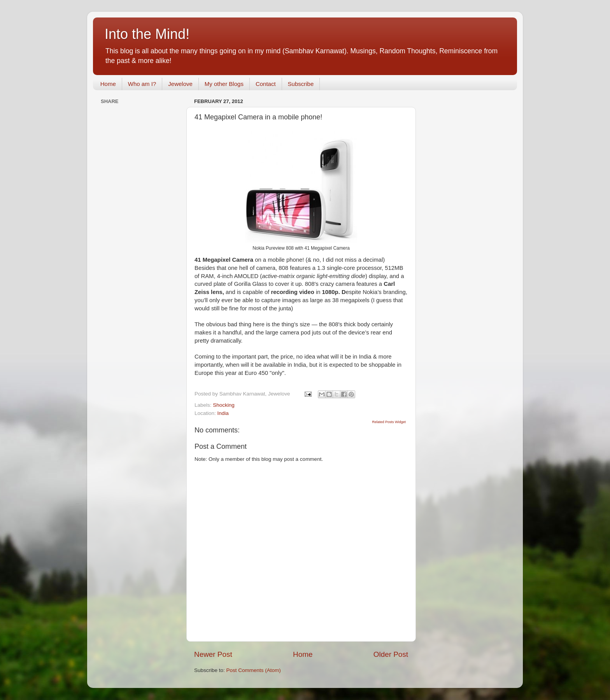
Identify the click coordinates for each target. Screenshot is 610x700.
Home (108, 84)
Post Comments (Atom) (254, 670)
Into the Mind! (147, 34)
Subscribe (301, 84)
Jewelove (180, 84)
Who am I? (142, 84)
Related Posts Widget (389, 422)
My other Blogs (224, 84)
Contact (266, 84)
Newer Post (213, 654)
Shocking (224, 405)
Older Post (391, 654)
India (223, 413)
